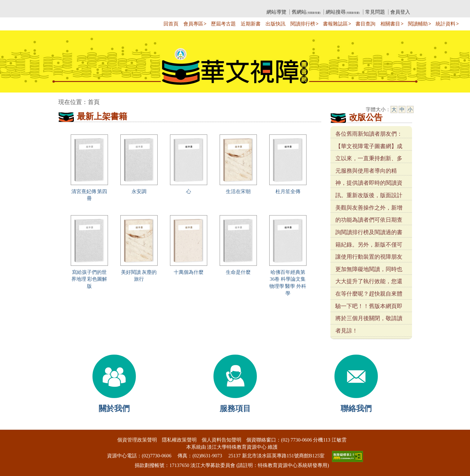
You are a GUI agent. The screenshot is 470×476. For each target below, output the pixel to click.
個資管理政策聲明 (137, 440)
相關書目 (390, 24)
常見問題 (375, 12)
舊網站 (306, 12)
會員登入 (400, 12)
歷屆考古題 (223, 24)
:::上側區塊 (70, 5)
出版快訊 (275, 24)
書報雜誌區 (335, 24)
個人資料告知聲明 (222, 440)
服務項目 (235, 408)
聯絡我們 (356, 408)
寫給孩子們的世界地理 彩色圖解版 (89, 279)
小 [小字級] (410, 109)
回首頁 (171, 24)
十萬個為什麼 (189, 272)
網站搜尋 (343, 12)
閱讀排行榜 (303, 24)
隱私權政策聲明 (179, 440)
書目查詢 (365, 24)
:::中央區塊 (12, 99)
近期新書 (251, 24)
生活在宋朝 (238, 191)
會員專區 (193, 24)
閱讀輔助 (418, 24)
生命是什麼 (238, 272)
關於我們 (114, 408)
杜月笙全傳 (288, 191)
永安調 (139, 191)
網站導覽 (276, 12)
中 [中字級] (402, 109)
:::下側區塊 (12, 426)
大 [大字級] (394, 109)
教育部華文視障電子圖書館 (113, 5)
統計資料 (445, 24)
